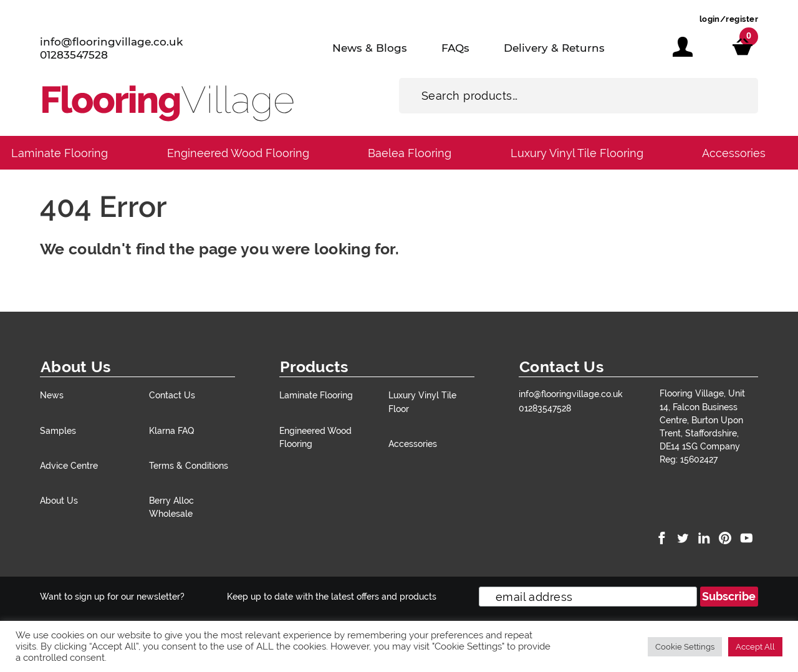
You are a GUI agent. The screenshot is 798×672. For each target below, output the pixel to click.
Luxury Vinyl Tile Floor (422, 401)
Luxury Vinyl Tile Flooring (577, 153)
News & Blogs (370, 48)
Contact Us (172, 395)
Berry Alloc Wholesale (171, 507)
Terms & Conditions (189, 465)
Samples (58, 430)
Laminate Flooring (60, 153)
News (52, 395)
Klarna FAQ (171, 430)
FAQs (455, 48)
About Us (59, 500)
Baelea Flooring (410, 153)
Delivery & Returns (554, 48)
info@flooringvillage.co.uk (111, 42)
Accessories (734, 153)
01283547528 (74, 55)
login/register (729, 19)
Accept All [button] (755, 647)
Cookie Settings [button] (685, 647)
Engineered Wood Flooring (238, 153)
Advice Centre (69, 465)
